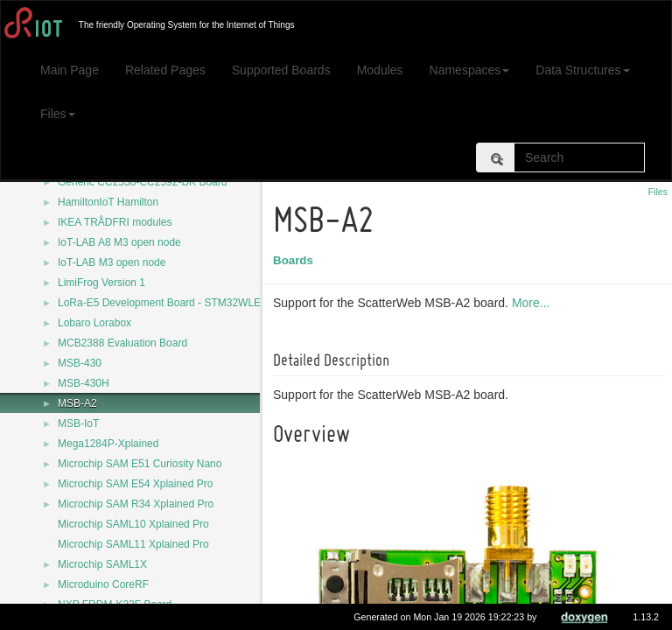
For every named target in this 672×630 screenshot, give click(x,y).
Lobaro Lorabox (94, 323)
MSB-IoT (78, 423)
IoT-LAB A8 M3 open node (119, 242)
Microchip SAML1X (102, 564)
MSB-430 (80, 363)
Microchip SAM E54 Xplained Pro (135, 484)
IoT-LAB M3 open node (112, 262)
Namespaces (470, 70)
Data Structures (582, 70)
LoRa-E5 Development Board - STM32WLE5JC (168, 303)
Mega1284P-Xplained (108, 444)
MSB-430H (84, 383)
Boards (296, 260)
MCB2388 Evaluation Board (122, 343)
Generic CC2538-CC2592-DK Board (142, 182)
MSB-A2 (77, 403)
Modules (380, 70)
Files (58, 114)
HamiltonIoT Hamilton (108, 202)
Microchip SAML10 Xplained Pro (133, 524)
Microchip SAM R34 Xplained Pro (136, 504)
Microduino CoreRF (103, 584)
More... (534, 303)
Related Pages (165, 70)
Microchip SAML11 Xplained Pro (133, 544)
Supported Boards (281, 70)
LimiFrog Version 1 (101, 283)
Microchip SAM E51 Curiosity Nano (140, 464)
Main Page (70, 70)
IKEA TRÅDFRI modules (115, 222)
